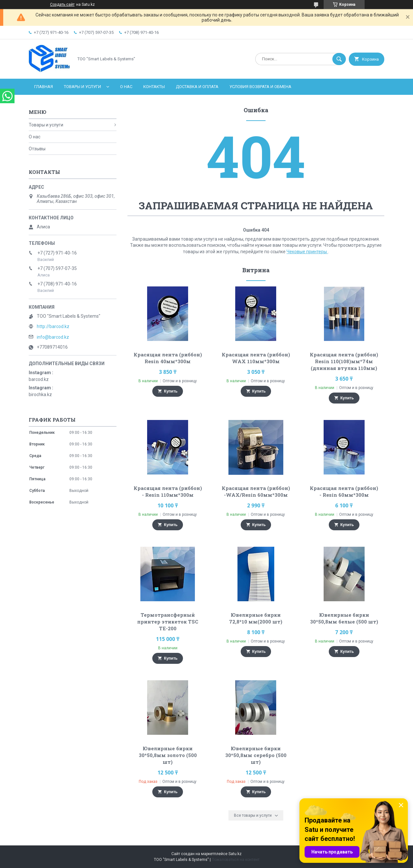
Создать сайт (62, 5)
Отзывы (37, 149)
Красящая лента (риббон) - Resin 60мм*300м (344, 491)
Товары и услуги (82, 87)
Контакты (154, 87)
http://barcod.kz (53, 326)
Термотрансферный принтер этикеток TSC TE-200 (168, 622)
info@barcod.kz (53, 337)
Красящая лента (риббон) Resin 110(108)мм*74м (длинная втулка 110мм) (344, 361)
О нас (126, 87)
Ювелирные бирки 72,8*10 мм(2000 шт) (256, 618)
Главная (44, 87)
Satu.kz (235, 854)
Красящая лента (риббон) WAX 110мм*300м (256, 358)
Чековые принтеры (307, 252)
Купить (171, 391)
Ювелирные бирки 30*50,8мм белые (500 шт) (344, 618)
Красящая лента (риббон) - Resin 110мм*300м (168, 491)
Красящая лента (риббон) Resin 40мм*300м (168, 358)
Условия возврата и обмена (260, 87)
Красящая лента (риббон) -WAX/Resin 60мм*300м (256, 491)
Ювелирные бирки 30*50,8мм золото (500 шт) (168, 755)
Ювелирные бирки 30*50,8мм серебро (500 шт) (256, 755)
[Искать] (339, 59)
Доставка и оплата (197, 87)
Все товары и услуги (253, 815)
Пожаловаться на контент (236, 860)
